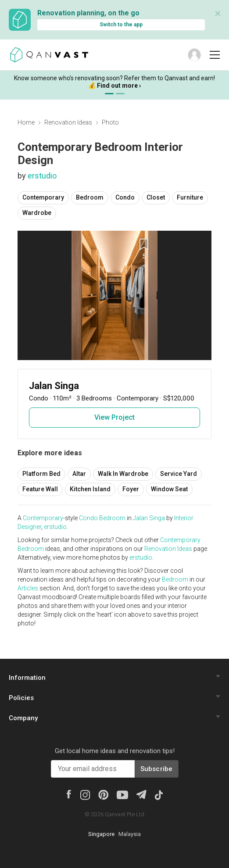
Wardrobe (37, 213)
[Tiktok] (159, 794)
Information (27, 678)
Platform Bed (41, 474)
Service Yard (179, 474)
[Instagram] (85, 794)
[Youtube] (122, 794)
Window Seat (169, 489)
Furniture (190, 197)
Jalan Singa (149, 518)
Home (26, 122)
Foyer (131, 489)
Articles (28, 588)
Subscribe (157, 769)
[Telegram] (141, 794)
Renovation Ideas (68, 122)
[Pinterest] (103, 794)
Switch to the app (121, 25)
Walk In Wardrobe (123, 474)
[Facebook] (69, 793)
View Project (114, 417)
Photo (110, 122)
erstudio (42, 176)
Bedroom (90, 197)
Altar (79, 474)
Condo (125, 197)
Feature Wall (40, 489)
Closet (156, 197)
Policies (21, 698)
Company (23, 718)
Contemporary (43, 197)
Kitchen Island (90, 489)
